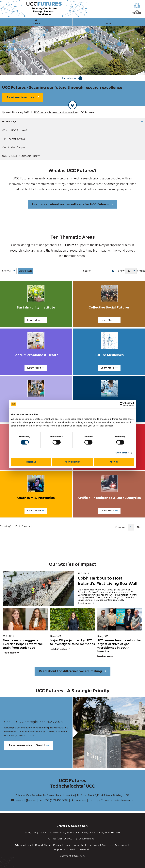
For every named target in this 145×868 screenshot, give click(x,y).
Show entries (132, 271)
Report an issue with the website (73, 850)
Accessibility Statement (115, 845)
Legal (30, 845)
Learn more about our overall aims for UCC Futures (72, 204)
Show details (122, 453)
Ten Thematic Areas (13, 139)
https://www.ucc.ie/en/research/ (112, 800)
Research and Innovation (63, 112)
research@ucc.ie (23, 800)
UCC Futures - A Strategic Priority (21, 156)
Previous (120, 527)
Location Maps (86, 839)
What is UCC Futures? (15, 130)
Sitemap (20, 845)
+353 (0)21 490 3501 (54, 800)
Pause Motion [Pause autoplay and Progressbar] (72, 78)
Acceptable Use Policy (87, 845)
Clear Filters (25, 271)
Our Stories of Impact (14, 147)
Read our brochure (23, 97)
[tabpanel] (72, 66)
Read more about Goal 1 (29, 745)
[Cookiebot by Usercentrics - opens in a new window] (122, 404)
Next (140, 527)
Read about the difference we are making (72, 671)
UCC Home (40, 112)
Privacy (57, 845)
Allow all (114, 462)
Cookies (68, 845)
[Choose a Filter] (8, 271)
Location (79, 800)
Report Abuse (43, 845)
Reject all (31, 462)
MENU (109, 22)
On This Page (9, 122)
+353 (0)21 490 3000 (62, 839)
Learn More (36, 320)
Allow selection (72, 462)
